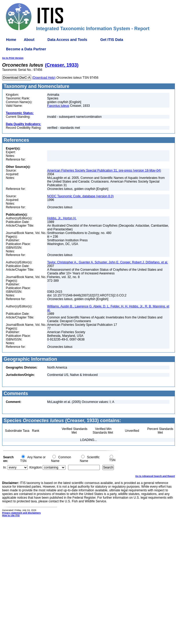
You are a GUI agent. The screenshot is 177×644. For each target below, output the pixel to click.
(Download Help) (44, 78)
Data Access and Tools (67, 40)
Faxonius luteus (58, 106)
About (29, 40)
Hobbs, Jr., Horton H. (62, 218)
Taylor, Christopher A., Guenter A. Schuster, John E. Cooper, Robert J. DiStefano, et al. (108, 262)
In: (5, 467)
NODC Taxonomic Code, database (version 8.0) (80, 196)
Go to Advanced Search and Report (155, 476)
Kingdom (35, 467)
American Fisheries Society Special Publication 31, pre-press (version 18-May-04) (104, 171)
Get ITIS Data (112, 40)
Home (11, 40)
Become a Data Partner (26, 49)
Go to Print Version (13, 58)
